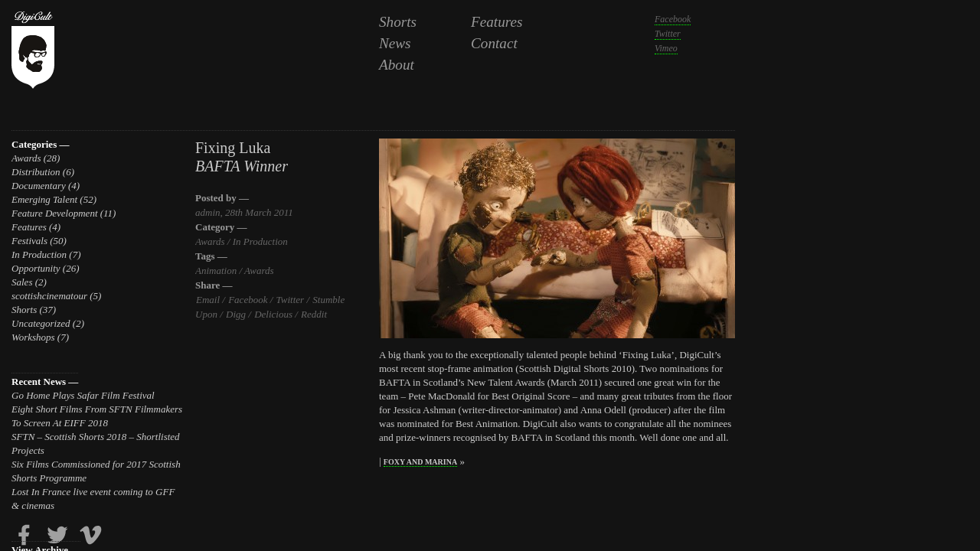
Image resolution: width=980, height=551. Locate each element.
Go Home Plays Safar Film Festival (83, 395)
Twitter (668, 34)
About (397, 65)
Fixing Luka (233, 148)
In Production (39, 254)
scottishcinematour (49, 296)
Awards (26, 158)
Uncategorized (41, 323)
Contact (494, 43)
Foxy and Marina (420, 462)
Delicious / (276, 314)
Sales (22, 282)
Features (497, 22)
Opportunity (36, 268)
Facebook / (250, 300)
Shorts (398, 22)
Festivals (29, 241)
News (395, 43)
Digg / (238, 314)
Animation (216, 271)
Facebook (673, 19)
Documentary (39, 186)
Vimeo (666, 48)
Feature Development (55, 213)
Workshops (33, 337)
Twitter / (292, 300)
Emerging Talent (44, 199)
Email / (210, 300)
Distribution (36, 172)
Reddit (314, 314)
